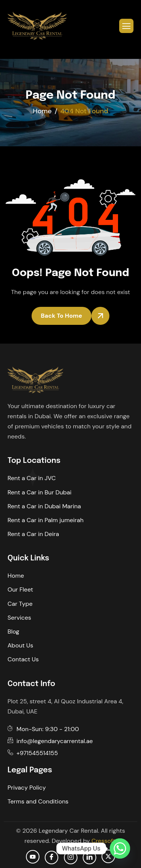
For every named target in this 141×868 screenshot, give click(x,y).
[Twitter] (108, 856)
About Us (20, 645)
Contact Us (23, 659)
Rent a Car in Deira (33, 534)
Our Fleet (20, 589)
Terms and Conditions (38, 801)
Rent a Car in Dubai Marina (44, 506)
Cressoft (103, 841)
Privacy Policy (27, 788)
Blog (13, 631)
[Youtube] (33, 857)
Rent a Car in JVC (32, 478)
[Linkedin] (89, 857)
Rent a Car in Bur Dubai (39, 492)
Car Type (20, 604)
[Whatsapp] (120, 848)
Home (16, 576)
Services (19, 618)
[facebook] (52, 857)
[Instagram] (71, 857)
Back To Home (62, 316)
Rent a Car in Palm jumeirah (45, 520)
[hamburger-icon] (126, 26)
